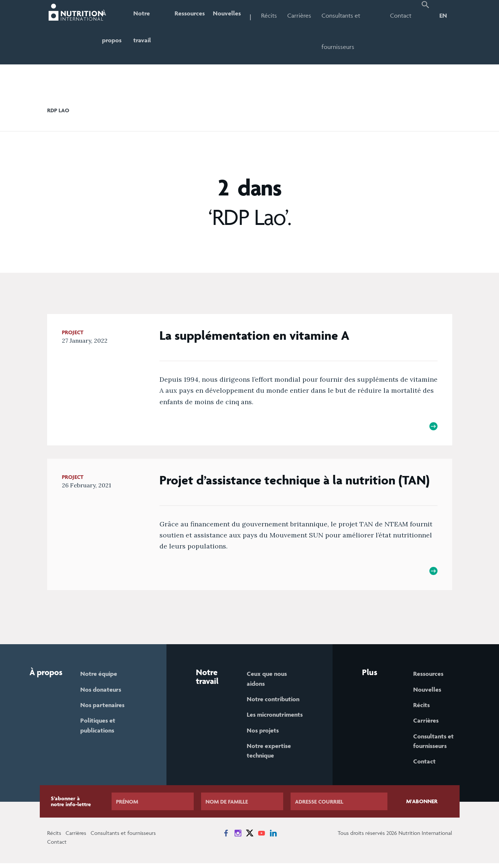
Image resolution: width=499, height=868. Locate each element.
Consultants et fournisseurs (350, 31)
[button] (426, 32)
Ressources (196, 15)
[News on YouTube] (261, 838)
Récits (279, 15)
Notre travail (148, 31)
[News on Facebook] (226, 838)
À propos (117, 31)
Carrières (309, 15)
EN (443, 15)
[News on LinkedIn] (273, 838)
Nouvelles (235, 15)
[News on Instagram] (238, 838)
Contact (402, 15)
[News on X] (250, 838)
